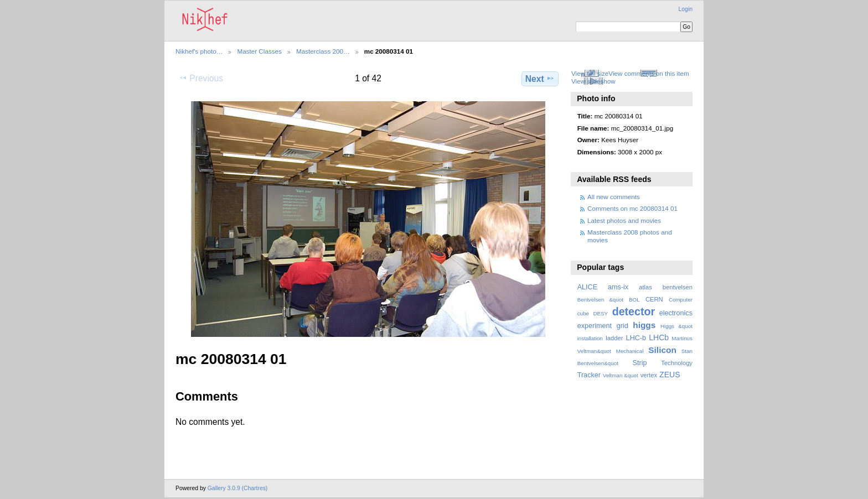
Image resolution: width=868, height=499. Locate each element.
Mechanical (630, 351)
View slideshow (593, 81)
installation (590, 338)
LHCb (659, 337)
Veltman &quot (621, 375)
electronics (676, 313)
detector (634, 311)
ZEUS (670, 375)
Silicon (662, 350)
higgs (644, 325)
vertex (649, 375)
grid (622, 326)
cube (583, 313)
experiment (595, 326)
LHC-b (636, 338)
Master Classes (259, 51)
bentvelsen (678, 287)
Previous (201, 78)
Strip (640, 363)
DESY (600, 313)
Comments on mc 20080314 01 (632, 208)
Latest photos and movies (624, 220)
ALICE (588, 287)
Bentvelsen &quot (600, 300)
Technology (677, 363)
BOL (634, 300)
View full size (590, 73)
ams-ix (618, 287)
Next (540, 79)
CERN (654, 299)
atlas (645, 287)
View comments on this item (649, 73)
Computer (681, 300)
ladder (614, 338)
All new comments (614, 197)
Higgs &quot (676, 326)
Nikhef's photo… (199, 51)
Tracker (589, 375)
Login (686, 9)
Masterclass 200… (323, 51)
